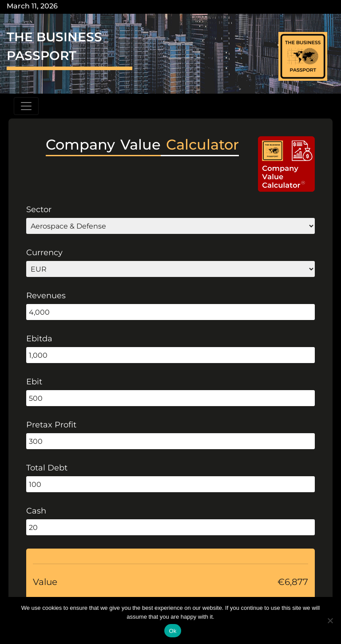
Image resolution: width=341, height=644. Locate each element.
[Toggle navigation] (26, 106)
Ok (172, 631)
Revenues (46, 296)
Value (45, 582)
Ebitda (39, 339)
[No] (330, 620)
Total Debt (47, 468)
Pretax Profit (51, 425)
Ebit (34, 382)
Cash (36, 511)
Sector (39, 209)
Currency (44, 253)
